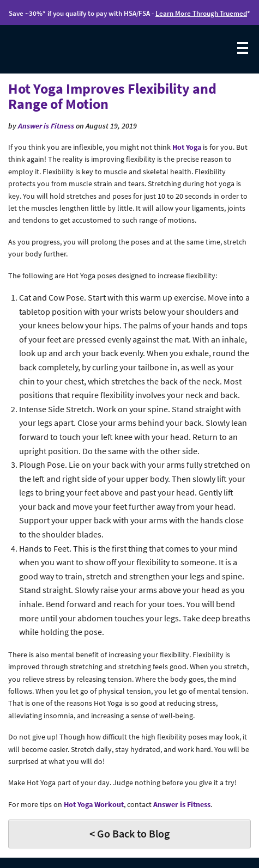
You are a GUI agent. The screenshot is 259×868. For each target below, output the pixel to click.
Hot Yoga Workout (94, 804)
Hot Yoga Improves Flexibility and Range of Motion (112, 96)
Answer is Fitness (46, 126)
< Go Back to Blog (129, 833)
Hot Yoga (187, 147)
